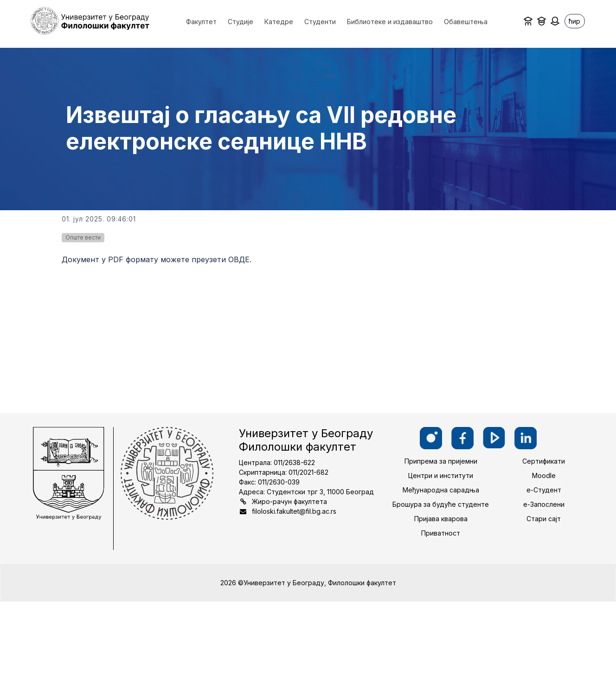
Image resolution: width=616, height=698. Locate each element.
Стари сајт (544, 519)
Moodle (544, 475)
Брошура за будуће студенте (441, 504)
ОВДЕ (239, 259)
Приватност (441, 533)
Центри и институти (441, 475)
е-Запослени (544, 504)
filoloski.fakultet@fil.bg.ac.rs (294, 511)
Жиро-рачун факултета (289, 501)
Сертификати (544, 461)
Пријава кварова (441, 519)
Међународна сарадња (441, 490)
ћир (574, 21)
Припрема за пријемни (441, 461)
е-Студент (544, 490)
